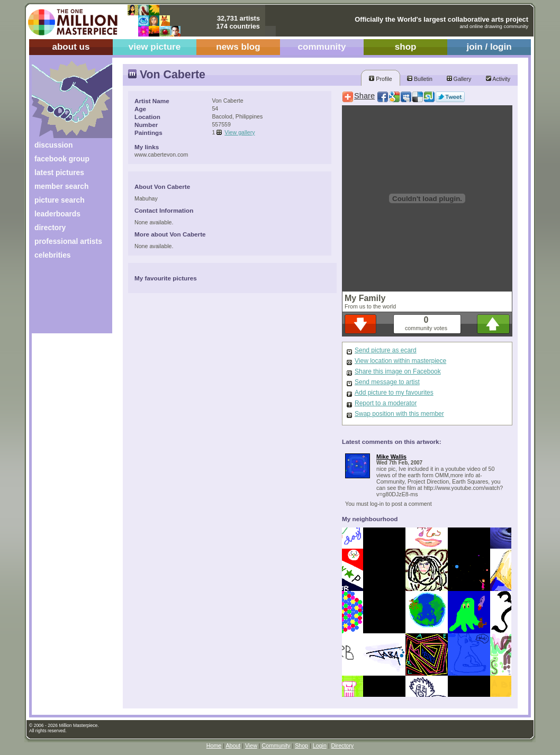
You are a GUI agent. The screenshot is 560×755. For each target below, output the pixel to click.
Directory (343, 745)
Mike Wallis (391, 457)
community (322, 47)
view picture (155, 47)
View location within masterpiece (400, 361)
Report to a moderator (386, 403)
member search (61, 186)
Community (276, 745)
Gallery (459, 79)
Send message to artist (387, 382)
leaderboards (57, 214)
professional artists (68, 241)
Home (214, 745)
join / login (489, 47)
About (233, 745)
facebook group (62, 159)
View (251, 745)
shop (406, 47)
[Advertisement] (65, 300)
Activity (498, 79)
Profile (380, 79)
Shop (301, 745)
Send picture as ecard (386, 350)
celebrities (53, 255)
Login (320, 745)
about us (71, 47)
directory (50, 228)
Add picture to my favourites (394, 393)
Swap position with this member (399, 414)
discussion (53, 145)
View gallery (240, 132)
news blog (238, 47)
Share (364, 96)
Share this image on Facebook (398, 371)
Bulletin (420, 79)
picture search (60, 200)
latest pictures (59, 172)
